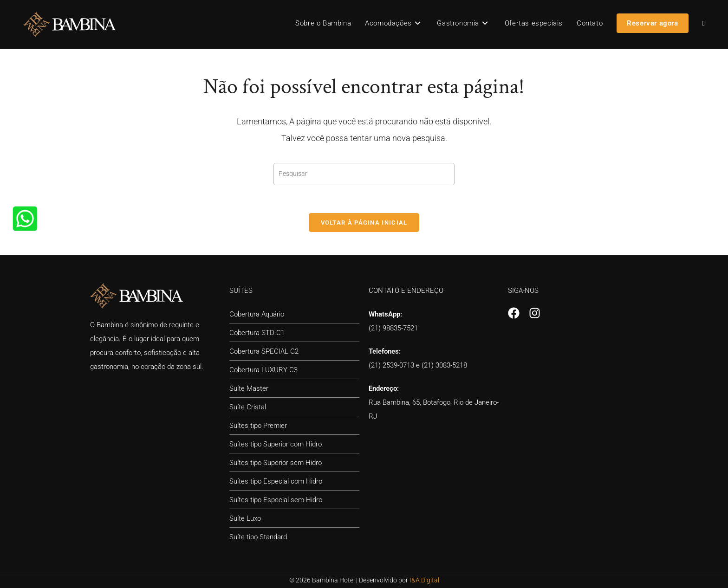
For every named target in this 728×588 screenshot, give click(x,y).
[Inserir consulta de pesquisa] (364, 174)
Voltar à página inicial (364, 223)
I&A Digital (424, 580)
